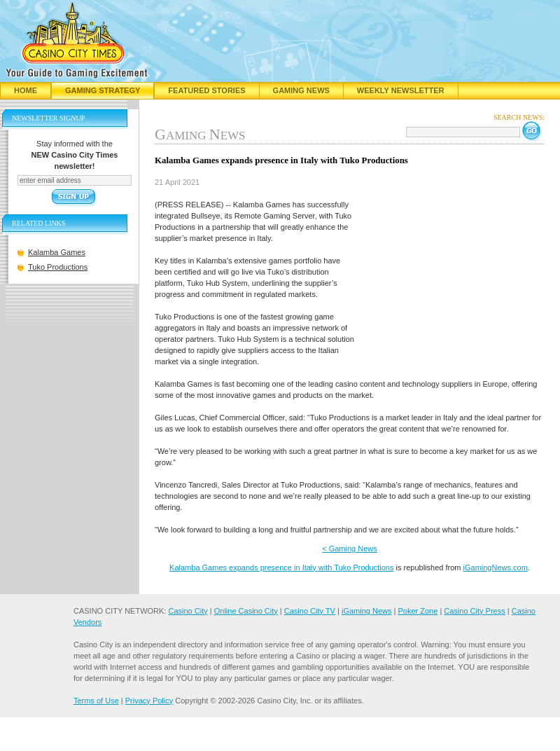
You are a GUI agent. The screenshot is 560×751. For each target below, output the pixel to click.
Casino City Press (474, 611)
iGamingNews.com (496, 567)
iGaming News (367, 611)
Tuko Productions (58, 267)
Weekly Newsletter (401, 90)
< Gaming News (350, 549)
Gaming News (301, 90)
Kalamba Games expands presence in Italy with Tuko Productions (281, 567)
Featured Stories (206, 90)
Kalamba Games (57, 252)
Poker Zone (418, 611)
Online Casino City (246, 611)
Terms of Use (96, 701)
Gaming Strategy (103, 90)
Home (26, 90)
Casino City (188, 611)
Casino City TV (310, 611)
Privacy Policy (149, 701)
